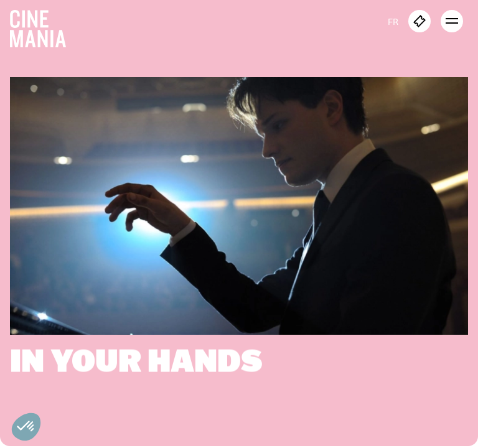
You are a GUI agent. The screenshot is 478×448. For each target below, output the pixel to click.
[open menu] (452, 21)
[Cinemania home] (43, 26)
